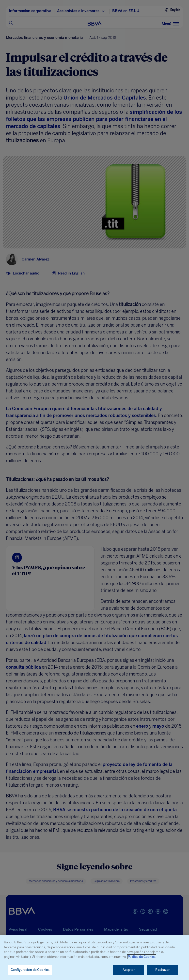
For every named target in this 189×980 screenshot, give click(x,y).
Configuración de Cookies (30, 970)
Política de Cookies (142, 957)
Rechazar (162, 970)
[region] (94, 958)
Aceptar (129, 970)
